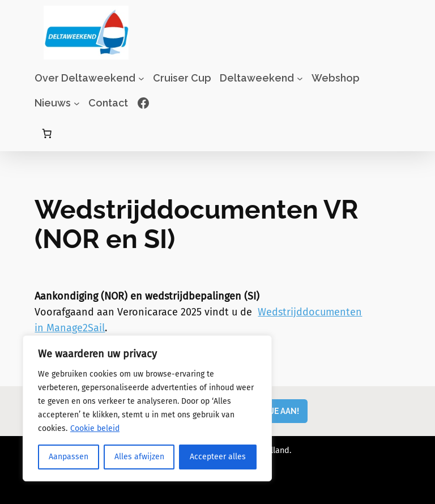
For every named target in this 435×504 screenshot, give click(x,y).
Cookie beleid (95, 428)
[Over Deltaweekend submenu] (141, 78)
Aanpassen (69, 457)
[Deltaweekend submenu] (300, 78)
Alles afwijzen (139, 457)
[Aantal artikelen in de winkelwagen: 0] (46, 134)
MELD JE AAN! (273, 411)
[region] (147, 408)
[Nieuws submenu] (77, 103)
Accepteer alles (218, 457)
